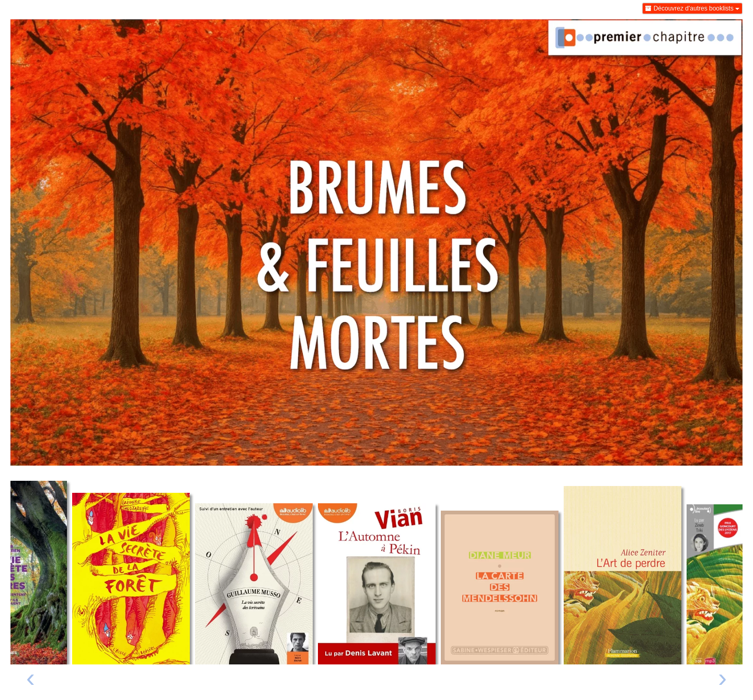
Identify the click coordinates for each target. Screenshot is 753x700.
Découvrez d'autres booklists (692, 8)
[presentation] (31, 680)
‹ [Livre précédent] (31, 678)
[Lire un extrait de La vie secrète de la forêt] (131, 579)
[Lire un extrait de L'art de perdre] (623, 575)
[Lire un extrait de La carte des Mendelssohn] (500, 588)
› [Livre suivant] (722, 678)
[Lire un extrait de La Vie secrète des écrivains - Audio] (254, 584)
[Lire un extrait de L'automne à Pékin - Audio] (377, 584)
